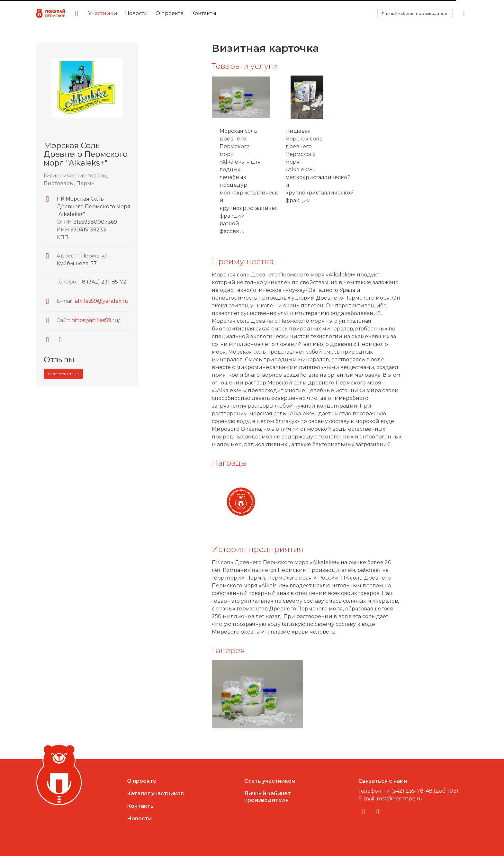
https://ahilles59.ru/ (96, 320)
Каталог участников (155, 793)
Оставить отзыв (63, 374)
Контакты (204, 13)
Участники (103, 13)
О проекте (170, 13)
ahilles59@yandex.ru (102, 301)
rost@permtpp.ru (400, 799)
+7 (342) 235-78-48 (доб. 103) (421, 791)
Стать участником (270, 781)
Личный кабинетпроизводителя (268, 797)
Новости (136, 13)
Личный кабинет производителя (415, 13)
